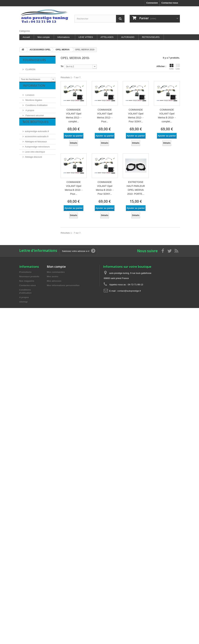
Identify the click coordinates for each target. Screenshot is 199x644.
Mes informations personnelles (63, 285)
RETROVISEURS (151, 37)
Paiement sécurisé (34, 118)
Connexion (152, 3)
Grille (171, 67)
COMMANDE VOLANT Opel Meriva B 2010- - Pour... (74, 188)
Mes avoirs (53, 277)
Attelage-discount (33, 169)
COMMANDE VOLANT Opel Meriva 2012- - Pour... (105, 116)
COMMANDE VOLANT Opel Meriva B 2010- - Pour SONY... (105, 188)
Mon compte (44, 37)
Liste (178, 67)
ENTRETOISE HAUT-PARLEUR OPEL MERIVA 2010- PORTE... (136, 188)
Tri (62, 66)
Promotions (25, 272)
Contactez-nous (170, 3)
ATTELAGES (107, 37)
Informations (64, 37)
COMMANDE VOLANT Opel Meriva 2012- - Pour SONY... (136, 116)
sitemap (23, 302)
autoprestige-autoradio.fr (37, 143)
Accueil (26, 37)
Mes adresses (54, 281)
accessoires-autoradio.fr (37, 148)
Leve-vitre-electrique (35, 164)
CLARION (30, 68)
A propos (30, 113)
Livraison (30, 98)
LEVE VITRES (86, 37)
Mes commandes (56, 272)
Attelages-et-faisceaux (36, 153)
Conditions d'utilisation (36, 108)
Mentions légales (34, 103)
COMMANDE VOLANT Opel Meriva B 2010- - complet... (167, 116)
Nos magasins (32, 123)
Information (34, 90)
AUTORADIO (128, 37)
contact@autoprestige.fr (129, 291)
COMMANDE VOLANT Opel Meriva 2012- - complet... (74, 116)
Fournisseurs (34, 60)
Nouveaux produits (29, 277)
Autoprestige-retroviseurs (37, 159)
